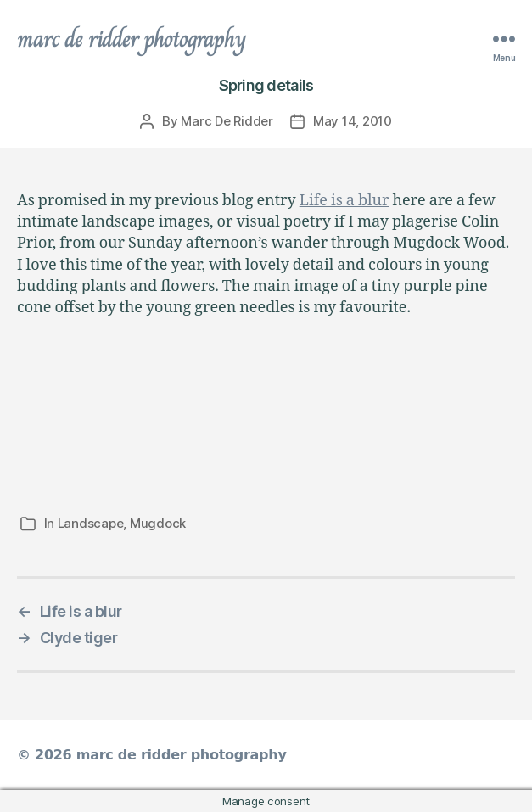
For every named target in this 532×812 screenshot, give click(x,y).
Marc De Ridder (227, 121)
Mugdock (158, 523)
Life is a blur (344, 201)
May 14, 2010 (353, 121)
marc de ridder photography (132, 39)
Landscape (91, 523)
